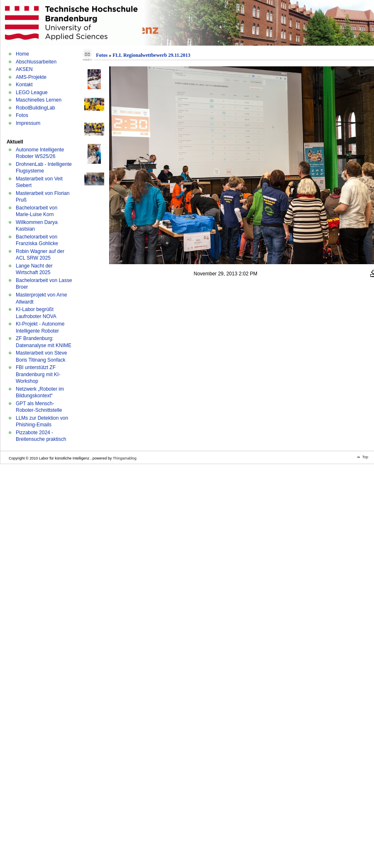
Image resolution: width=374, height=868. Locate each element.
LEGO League (32, 92)
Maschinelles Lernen (39, 100)
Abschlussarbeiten (36, 62)
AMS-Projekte (31, 77)
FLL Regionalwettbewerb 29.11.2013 (151, 55)
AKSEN (24, 69)
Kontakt (24, 85)
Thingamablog (125, 458)
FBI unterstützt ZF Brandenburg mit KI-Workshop (38, 374)
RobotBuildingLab (35, 108)
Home (22, 54)
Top (365, 457)
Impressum (28, 123)
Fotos (22, 115)
